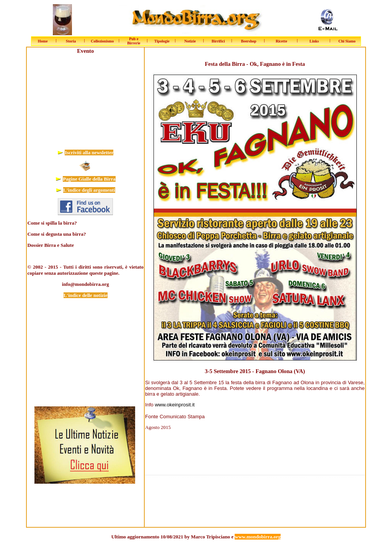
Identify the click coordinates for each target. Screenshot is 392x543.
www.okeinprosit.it (175, 405)
